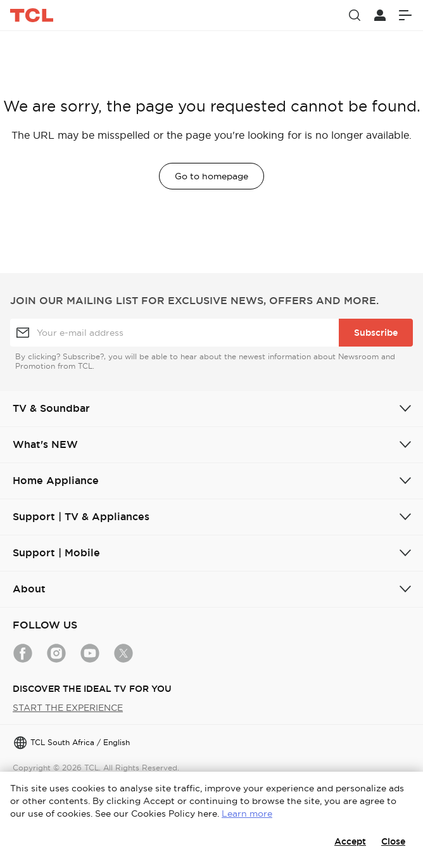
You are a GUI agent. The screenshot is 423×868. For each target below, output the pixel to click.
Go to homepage (211, 176)
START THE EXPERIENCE (68, 708)
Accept (350, 841)
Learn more (247, 814)
